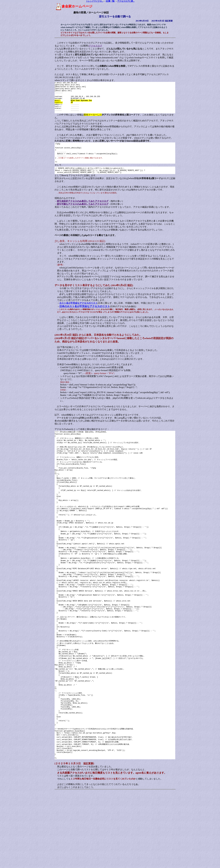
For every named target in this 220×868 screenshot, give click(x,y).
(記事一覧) (110, 1)
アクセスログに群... (126, 1)
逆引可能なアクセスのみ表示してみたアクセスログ (79, 216)
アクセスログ (92, 46)
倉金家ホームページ (70, 6)
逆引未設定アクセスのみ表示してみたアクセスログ (79, 213)
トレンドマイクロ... (95, 1)
